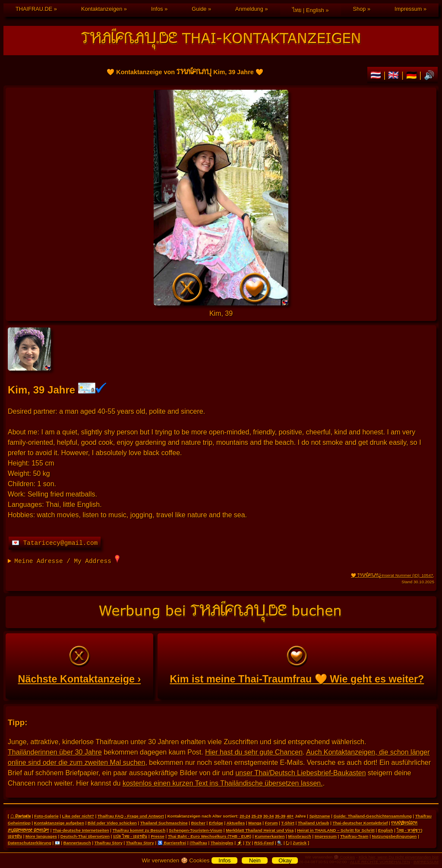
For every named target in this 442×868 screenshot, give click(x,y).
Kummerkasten (270, 836)
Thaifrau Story (109, 843)
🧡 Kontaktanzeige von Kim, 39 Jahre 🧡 (221, 198)
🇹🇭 (377, 75)
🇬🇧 (395, 75)
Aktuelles (236, 823)
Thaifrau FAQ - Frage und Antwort (131, 816)
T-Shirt (288, 823)
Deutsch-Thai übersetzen (85, 836)
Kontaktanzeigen (102, 9)
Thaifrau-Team (354, 836)
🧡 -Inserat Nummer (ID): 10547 (392, 575)
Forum (272, 823)
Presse (157, 836)
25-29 (257, 816)
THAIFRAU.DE (34, 9)
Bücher (198, 823)
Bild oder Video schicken (112, 823)
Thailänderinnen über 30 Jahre (55, 752)
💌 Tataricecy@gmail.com (55, 543)
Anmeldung (249, 9)
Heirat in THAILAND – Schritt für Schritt (336, 830)
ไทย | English (308, 10)
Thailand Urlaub (314, 823)
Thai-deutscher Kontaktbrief (360, 823)
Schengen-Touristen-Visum (196, 830)
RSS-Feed (264, 843)
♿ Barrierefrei (172, 843)
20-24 (245, 816)
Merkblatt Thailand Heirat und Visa (260, 830)
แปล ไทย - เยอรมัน (130, 836)
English (386, 830)
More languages (41, 836)
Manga (255, 823)
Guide (199, 9)
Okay (285, 860)
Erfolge (216, 823)
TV (248, 843)
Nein (255, 860)
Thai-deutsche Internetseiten (81, 830)
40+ (290, 816)
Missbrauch (300, 836)
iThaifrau (198, 843)
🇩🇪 (413, 75)
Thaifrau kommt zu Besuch (139, 830)
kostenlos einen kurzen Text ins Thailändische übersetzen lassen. (223, 783)
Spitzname (320, 816)
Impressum (408, 9)
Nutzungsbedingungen (395, 836)
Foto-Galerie (46, 816)
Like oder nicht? (78, 816)
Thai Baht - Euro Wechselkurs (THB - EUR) (210, 836)
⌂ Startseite (21, 816)
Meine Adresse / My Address (67, 560)
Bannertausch (77, 843)
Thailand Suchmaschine (164, 823)
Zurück (300, 843)
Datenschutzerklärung (30, 843)
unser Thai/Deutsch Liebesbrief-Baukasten (300, 773)
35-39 (280, 816)
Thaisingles (222, 843)
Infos (157, 9)
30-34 (269, 816)
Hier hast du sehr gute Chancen (254, 752)
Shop (360, 9)
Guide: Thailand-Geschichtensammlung (373, 816)
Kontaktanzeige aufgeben (59, 823)
